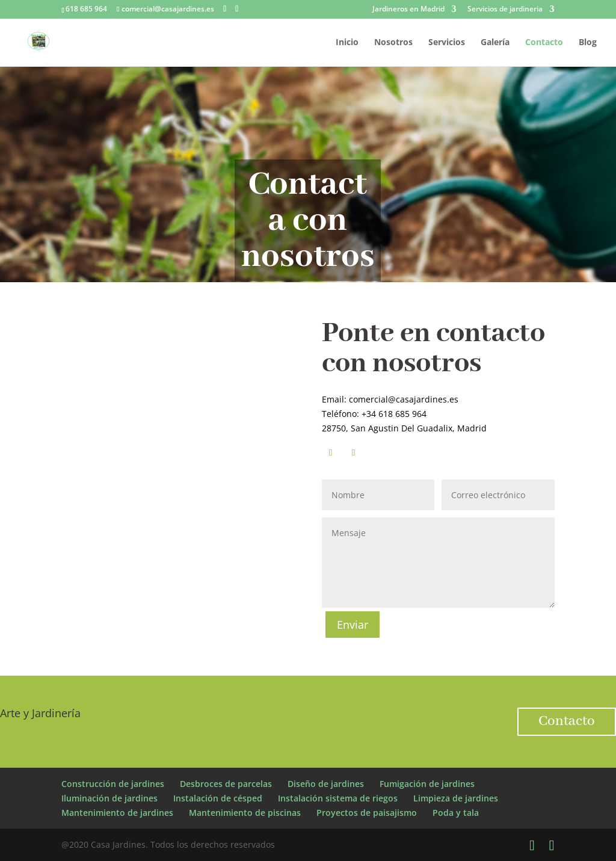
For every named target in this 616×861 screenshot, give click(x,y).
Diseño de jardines (326, 784)
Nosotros (393, 43)
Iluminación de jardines (109, 798)
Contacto (544, 43)
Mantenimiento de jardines (117, 813)
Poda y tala (456, 813)
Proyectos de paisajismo (367, 813)
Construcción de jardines (113, 784)
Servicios (447, 43)
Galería (495, 43)
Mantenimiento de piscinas (245, 813)
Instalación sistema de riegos (338, 798)
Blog (588, 43)
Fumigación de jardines (427, 784)
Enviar (353, 625)
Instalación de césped (218, 798)
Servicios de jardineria (505, 10)
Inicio (347, 43)
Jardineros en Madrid (408, 10)
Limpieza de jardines (456, 798)
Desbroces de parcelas (226, 784)
